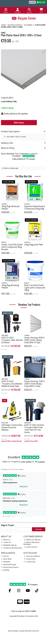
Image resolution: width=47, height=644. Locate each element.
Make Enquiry (19, 123)
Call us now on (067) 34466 (23, 611)
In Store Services (31, 547)
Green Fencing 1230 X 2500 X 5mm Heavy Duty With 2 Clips (34, 384)
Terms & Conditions (32, 556)
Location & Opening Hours (12, 548)
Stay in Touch (7, 525)
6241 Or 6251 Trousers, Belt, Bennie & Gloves (12, 340)
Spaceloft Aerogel (9, 564)
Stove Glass (6, 559)
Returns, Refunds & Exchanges (31, 543)
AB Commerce (34, 631)
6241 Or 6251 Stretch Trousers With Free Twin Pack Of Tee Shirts (34, 429)
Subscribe (39, 529)
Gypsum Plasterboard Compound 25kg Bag (35, 207)
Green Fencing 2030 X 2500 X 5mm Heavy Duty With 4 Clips (34, 340)
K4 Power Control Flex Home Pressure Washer (12, 427)
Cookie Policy (30, 562)
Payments (6, 562)
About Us (6, 540)
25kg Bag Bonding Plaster (10, 286)
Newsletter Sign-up (9, 545)
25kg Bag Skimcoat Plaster (10, 207)
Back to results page (11, 168)
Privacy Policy (30, 559)
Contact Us (6, 542)
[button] (44, 52)
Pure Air (5, 556)
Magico (16, 631)
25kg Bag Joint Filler (34, 245)
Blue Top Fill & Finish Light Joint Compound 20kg (35, 288)
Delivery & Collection (32, 540)
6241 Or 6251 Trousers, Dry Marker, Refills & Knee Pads (12, 384)
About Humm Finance (10, 567)
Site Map (5, 570)
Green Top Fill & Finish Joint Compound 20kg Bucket (12, 247)
